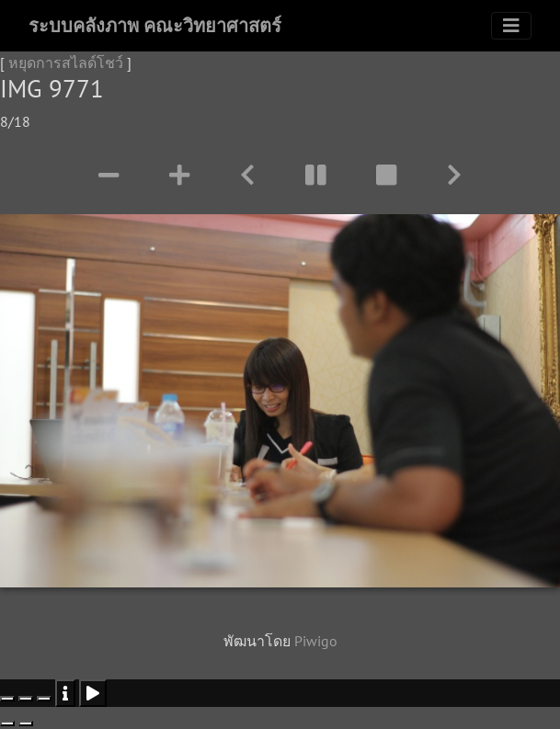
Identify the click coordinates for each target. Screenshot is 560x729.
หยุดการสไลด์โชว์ (66, 63)
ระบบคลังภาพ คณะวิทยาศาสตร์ (155, 26)
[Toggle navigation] (511, 26)
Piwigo (316, 641)
